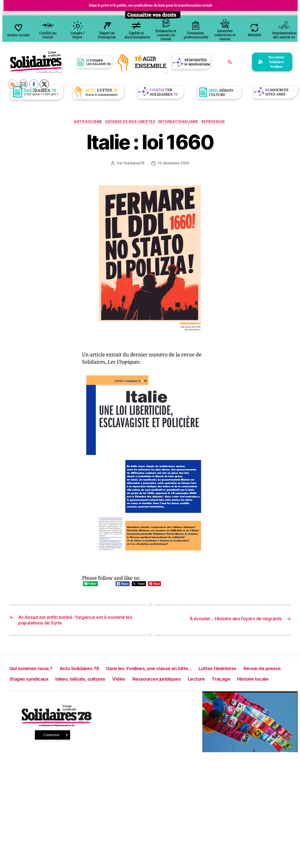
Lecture (278, 682)
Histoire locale (57, 692)
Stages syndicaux (84, 682)
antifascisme (86, 122)
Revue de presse (31, 682)
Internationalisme (180, 122)
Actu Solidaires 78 (92, 671)
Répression (217, 122)
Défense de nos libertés (130, 122)
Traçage (20, 692)
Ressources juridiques (232, 682)
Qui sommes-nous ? (35, 671)
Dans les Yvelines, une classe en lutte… (174, 671)
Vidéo (188, 682)
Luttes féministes (255, 671)
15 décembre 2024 (174, 164)
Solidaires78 (133, 164)
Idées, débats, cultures (144, 682)
